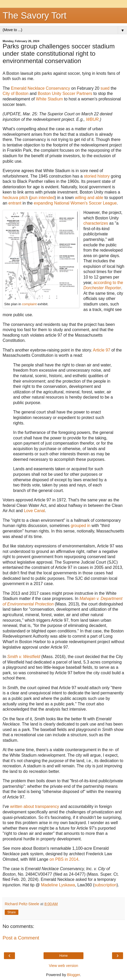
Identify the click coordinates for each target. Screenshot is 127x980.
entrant (15, 203)
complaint (29, 304)
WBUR (92, 119)
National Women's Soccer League (85, 203)
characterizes (96, 223)
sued (105, 88)
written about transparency (35, 806)
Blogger (74, 975)
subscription (105, 885)
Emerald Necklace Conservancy (41, 88)
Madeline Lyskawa (58, 885)
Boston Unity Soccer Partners (65, 94)
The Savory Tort (35, 15)
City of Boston (16, 94)
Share (12, 912)
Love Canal (34, 511)
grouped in (81, 526)
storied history (97, 176)
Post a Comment (21, 938)
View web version (63, 966)
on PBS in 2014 (64, 859)
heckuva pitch (15, 198)
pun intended (43, 198)
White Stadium (49, 99)
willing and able (89, 198)
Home (63, 956)
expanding (43, 203)
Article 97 (102, 350)
